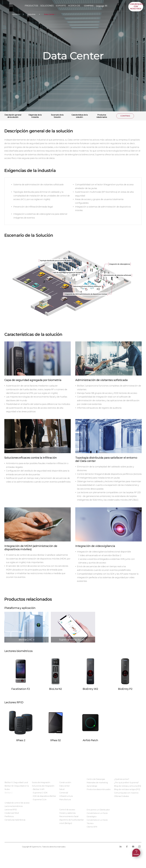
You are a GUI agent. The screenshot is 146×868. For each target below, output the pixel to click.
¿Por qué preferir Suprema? (126, 783)
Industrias (32, 14)
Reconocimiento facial (69, 816)
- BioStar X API (38, 789)
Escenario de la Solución (57, 116)
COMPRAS (89, 6)
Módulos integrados (41, 806)
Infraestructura (66, 796)
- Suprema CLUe (39, 800)
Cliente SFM (92, 827)
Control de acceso (67, 810)
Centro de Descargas (96, 779)
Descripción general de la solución (13, 116)
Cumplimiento (63, 838)
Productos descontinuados (98, 789)
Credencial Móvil (12, 813)
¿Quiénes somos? (122, 779)
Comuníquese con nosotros (126, 793)
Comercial (64, 793)
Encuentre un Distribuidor (98, 810)
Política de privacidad (16, 838)
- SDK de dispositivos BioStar (44, 796)
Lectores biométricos (14, 806)
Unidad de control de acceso (17, 803)
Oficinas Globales (121, 796)
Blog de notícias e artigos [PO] (127, 789)
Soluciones (16, 14)
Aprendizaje (92, 786)
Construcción (65, 782)
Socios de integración (41, 782)
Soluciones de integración (43, 786)
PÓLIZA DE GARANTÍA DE (12, 7)
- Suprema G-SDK (40, 793)
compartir (139, 116)
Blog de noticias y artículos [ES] (128, 786)
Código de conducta (85, 838)
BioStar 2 (8, 793)
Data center (65, 786)
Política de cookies (42, 838)
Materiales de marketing (97, 783)
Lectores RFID (11, 810)
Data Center (49, 14)
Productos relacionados (102, 116)
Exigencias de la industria (35, 116)
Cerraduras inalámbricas (15, 820)
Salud (62, 789)
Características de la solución (79, 116)
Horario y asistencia (67, 813)
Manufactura (65, 800)
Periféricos (9, 816)
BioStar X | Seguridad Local (16, 782)
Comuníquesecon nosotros (136, 6)
